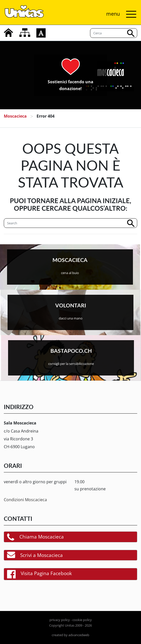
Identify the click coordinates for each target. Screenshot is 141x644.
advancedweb (79, 635)
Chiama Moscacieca (35, 537)
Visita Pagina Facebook (39, 574)
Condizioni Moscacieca (25, 500)
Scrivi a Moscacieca (35, 555)
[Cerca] (70, 223)
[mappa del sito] (25, 33)
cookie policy (82, 620)
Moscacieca (15, 116)
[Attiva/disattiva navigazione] (120, 14)
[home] (8, 33)
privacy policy (60, 620)
